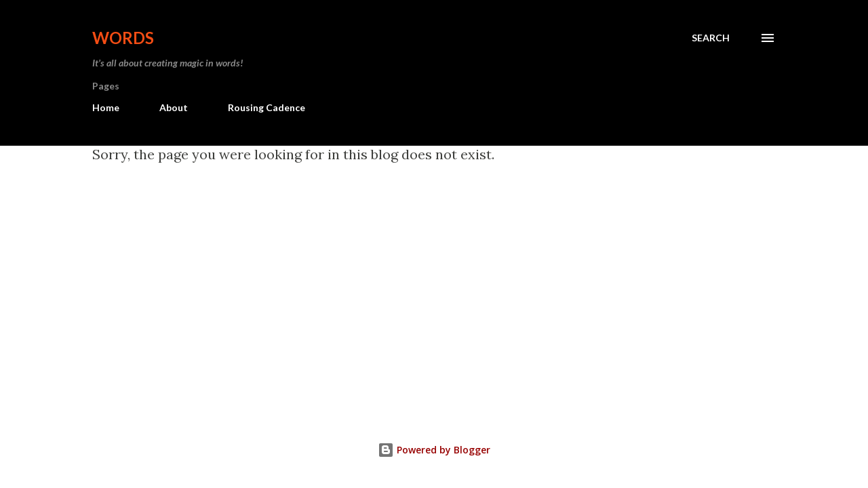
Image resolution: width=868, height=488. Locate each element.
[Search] (711, 38)
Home (106, 107)
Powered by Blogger (434, 450)
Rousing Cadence (267, 107)
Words (123, 38)
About (174, 107)
